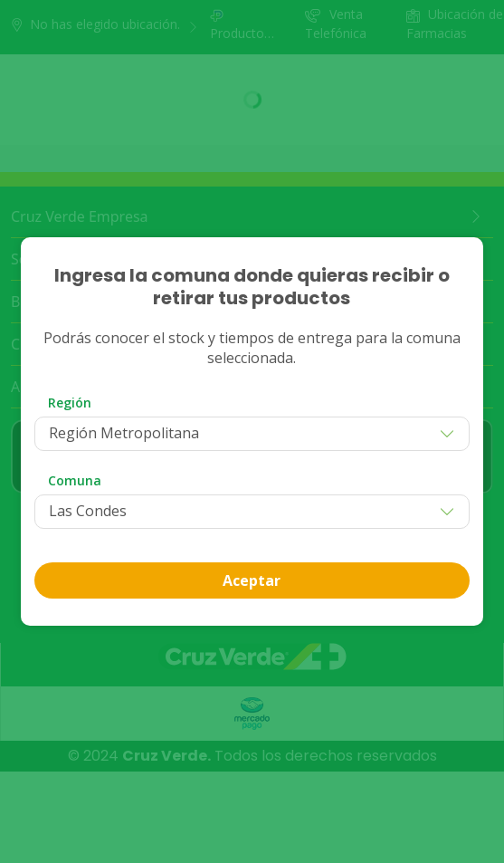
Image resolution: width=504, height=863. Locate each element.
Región (70, 403)
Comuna (75, 480)
